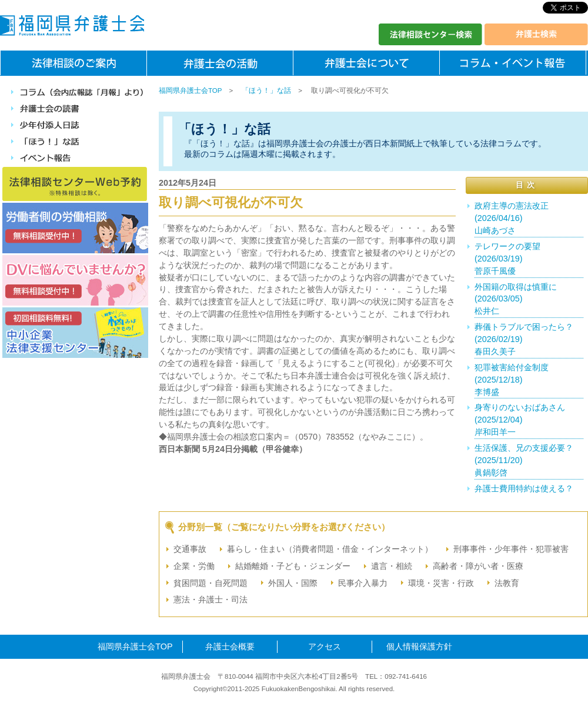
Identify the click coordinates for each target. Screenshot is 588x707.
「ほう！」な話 (266, 91)
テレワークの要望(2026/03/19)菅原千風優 (507, 259)
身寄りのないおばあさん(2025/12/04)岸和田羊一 (520, 420)
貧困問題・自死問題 (211, 583)
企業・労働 (194, 566)
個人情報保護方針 (419, 646)
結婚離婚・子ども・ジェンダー (293, 566)
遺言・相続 (392, 566)
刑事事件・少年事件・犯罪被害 (511, 549)
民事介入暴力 (363, 583)
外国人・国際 (293, 583)
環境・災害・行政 (441, 583)
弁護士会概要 (230, 646)
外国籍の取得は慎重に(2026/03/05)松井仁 (516, 299)
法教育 (507, 583)
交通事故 (190, 549)
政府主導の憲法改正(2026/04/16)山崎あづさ (512, 218)
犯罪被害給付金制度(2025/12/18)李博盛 (512, 380)
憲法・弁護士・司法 (211, 599)
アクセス (325, 646)
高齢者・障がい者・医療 (478, 566)
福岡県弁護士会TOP (190, 91)
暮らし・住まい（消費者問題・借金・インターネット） (330, 549)
